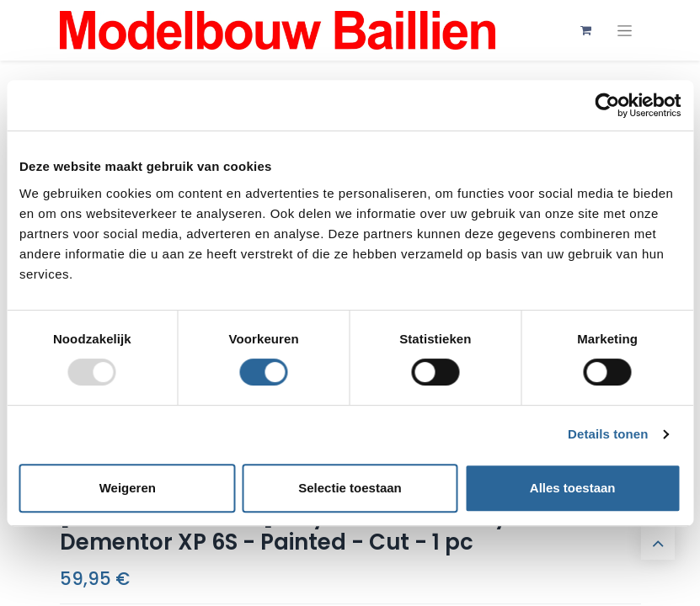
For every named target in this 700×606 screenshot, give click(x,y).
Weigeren (128, 488)
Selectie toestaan (350, 488)
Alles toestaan (573, 488)
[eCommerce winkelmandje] (586, 30)
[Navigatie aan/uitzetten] (625, 31)
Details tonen (608, 434)
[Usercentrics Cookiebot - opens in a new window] (607, 105)
